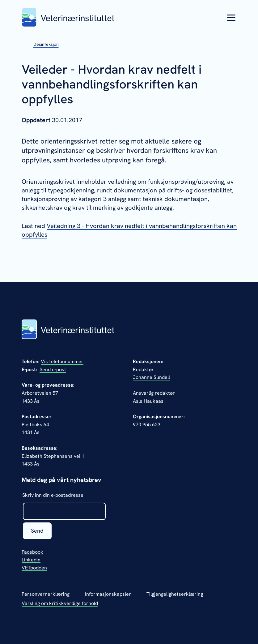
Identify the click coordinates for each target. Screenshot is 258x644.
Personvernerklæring (46, 594)
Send (37, 531)
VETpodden (34, 568)
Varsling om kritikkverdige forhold (60, 603)
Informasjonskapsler (108, 594)
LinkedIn (31, 560)
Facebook (32, 552)
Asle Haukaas (148, 401)
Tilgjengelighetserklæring (175, 594)
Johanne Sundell (151, 377)
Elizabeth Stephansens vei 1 (53, 456)
